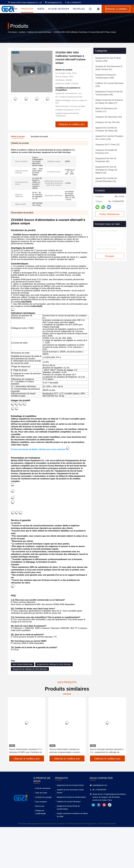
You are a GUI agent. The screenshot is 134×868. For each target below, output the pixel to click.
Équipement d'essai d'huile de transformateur (68, 806)
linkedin (93, 803)
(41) (109, 68)
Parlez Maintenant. (110, 214)
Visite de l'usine (41, 791)
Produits (27, 9)
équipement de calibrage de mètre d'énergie (54, 663)
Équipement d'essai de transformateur (71, 795)
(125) (109, 85)
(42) (108, 122)
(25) (106, 170)
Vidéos (41, 9)
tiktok (110, 803)
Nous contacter (41, 800)
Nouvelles (79, 9)
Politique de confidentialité (40, 810)
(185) (106, 76)
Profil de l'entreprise (43, 787)
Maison (13, 9)
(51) (106, 152)
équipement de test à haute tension (70, 783)
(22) (107, 145)
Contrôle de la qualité (43, 795)
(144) (109, 138)
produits (22, 32)
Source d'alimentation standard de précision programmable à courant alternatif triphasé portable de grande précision (66, 749)
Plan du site (40, 804)
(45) (109, 117)
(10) (106, 180)
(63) (106, 129)
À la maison (12, 32)
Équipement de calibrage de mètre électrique (30, 667)
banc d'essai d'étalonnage (23, 663)
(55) (109, 93)
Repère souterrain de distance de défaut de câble (72, 813)
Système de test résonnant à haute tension (70, 789)
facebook (99, 803)
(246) (108, 59)
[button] (50, 97)
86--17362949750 (73, 2)
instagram (104, 803)
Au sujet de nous (59, 9)
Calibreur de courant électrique (39, 32)
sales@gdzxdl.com (53, 2)
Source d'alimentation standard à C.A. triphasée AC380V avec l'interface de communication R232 (26, 749)
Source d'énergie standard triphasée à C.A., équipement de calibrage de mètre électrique (107, 749)
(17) (106, 110)
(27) (109, 102)
